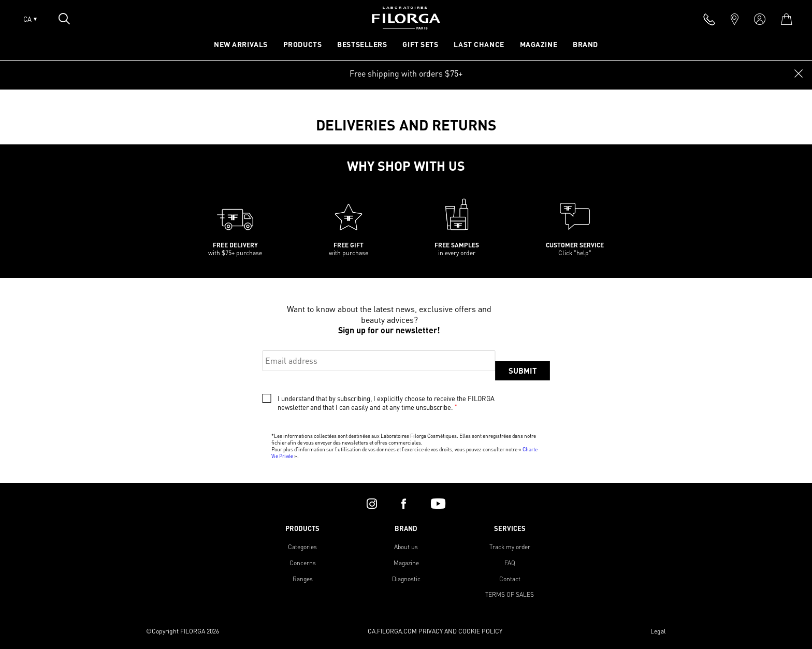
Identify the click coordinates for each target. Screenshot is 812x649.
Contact (510, 579)
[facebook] (404, 504)
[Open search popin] (64, 19)
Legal (658, 631)
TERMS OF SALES (510, 594)
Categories (302, 547)
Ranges (303, 579)
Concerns (303, 563)
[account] (760, 19)
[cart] (786, 19)
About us (406, 547)
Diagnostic (406, 579)
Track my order (510, 547)
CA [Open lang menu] (30, 19)
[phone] (709, 19)
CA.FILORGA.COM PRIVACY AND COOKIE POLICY (435, 631)
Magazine (406, 563)
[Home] (406, 26)
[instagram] (372, 504)
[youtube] (438, 504)
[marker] (735, 19)
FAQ (510, 563)
